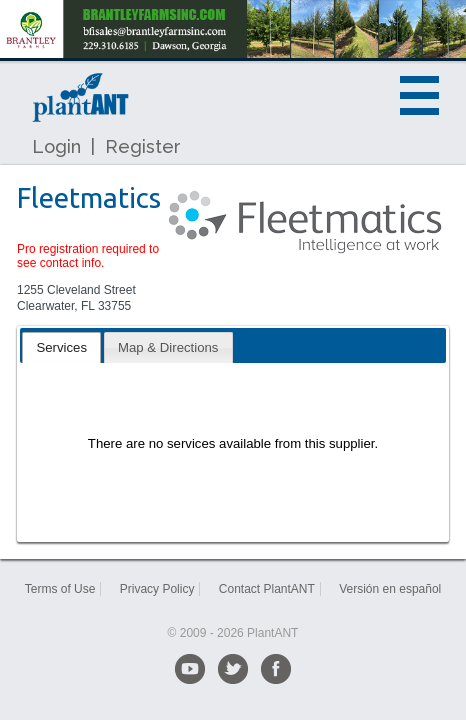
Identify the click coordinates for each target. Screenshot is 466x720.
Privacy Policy (157, 589)
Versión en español (390, 589)
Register (143, 146)
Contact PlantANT (267, 589)
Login (56, 146)
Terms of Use (60, 589)
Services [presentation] (61, 347)
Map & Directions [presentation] (168, 347)
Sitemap (233, 605)
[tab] (61, 347)
